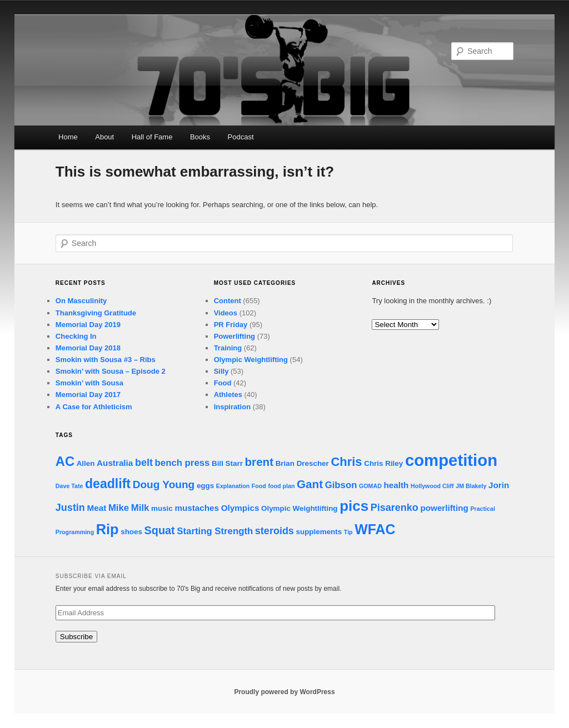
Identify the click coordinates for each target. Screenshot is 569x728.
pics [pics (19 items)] (354, 506)
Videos (226, 313)
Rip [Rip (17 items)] (108, 529)
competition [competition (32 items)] (451, 460)
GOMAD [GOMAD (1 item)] (370, 486)
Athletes (228, 395)
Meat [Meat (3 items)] (97, 508)
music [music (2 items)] (162, 508)
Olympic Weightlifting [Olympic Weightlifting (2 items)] (300, 508)
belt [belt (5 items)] (144, 463)
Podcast (241, 137)
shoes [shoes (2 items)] (131, 532)
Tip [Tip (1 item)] (348, 532)
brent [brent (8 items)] (259, 462)
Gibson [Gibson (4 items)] (341, 485)
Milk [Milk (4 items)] (140, 508)
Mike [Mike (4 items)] (119, 508)
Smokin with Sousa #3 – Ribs (106, 360)
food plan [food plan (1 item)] (282, 486)
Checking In (76, 336)
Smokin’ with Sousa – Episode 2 (111, 371)
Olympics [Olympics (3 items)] (240, 508)
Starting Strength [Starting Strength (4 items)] (215, 531)
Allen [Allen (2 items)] (86, 463)
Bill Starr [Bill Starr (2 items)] (227, 463)
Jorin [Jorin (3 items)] (499, 485)
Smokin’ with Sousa (89, 383)
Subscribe (76, 637)
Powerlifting (234, 336)
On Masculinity (81, 301)
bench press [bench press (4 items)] (183, 463)
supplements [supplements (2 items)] (319, 532)
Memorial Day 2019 (88, 325)
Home (68, 137)
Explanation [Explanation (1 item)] (233, 486)
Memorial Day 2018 (88, 348)
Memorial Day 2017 (88, 395)
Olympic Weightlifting (251, 360)
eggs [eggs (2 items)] (205, 486)
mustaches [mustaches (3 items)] (197, 508)
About (104, 137)
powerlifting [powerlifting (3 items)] (444, 508)
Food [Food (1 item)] (259, 486)
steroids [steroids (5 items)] (274, 531)
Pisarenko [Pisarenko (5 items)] (395, 508)
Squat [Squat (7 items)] (160, 530)
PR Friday (231, 325)
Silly (221, 371)
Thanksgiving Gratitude (96, 313)
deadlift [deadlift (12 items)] (108, 484)
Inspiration (232, 407)
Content (228, 301)
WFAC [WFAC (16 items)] (375, 529)
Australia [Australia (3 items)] (115, 463)
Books (200, 137)
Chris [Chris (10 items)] (346, 462)
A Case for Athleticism (94, 407)
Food (223, 383)
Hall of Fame (152, 137)
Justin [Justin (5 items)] (70, 508)
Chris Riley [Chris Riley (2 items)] (383, 463)
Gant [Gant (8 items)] (310, 484)
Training (228, 348)
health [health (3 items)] (396, 485)
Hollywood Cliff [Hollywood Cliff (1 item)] (432, 486)
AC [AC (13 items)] (65, 461)
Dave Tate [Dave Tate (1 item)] (69, 486)
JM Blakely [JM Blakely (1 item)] (471, 486)
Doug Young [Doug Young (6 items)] (164, 485)
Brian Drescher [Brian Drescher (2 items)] (302, 463)
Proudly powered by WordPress (284, 692)
